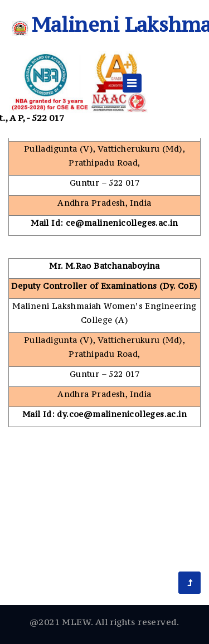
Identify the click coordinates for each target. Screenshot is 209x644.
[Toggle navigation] (132, 83)
